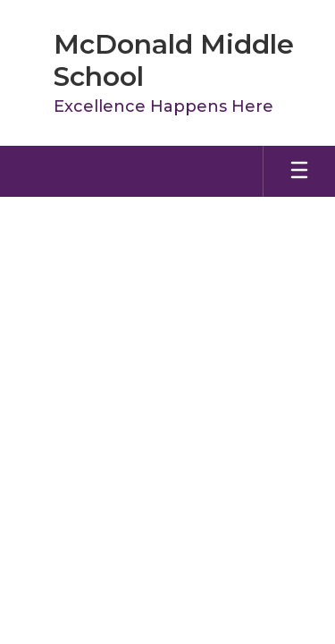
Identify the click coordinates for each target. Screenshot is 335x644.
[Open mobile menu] (299, 171)
